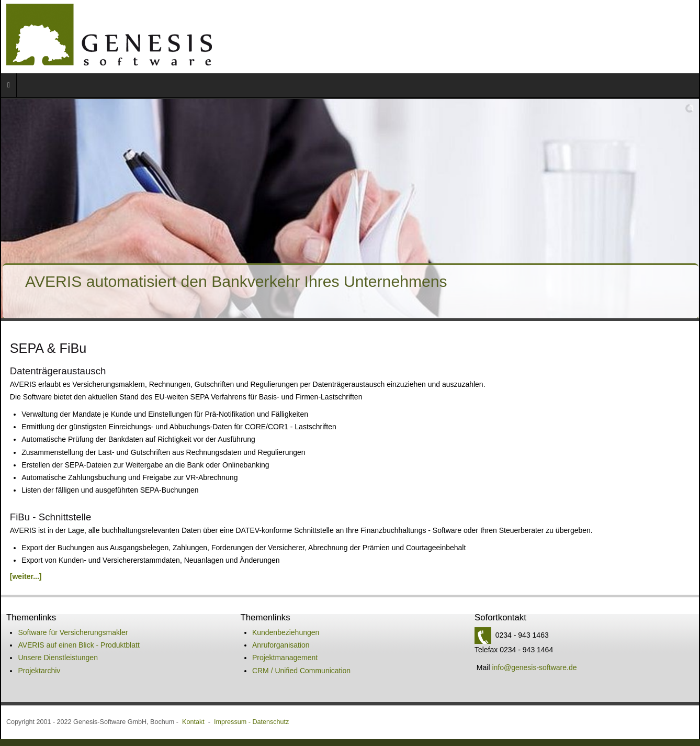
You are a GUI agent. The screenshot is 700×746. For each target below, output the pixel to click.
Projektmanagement (285, 595)
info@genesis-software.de (534, 605)
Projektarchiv (39, 608)
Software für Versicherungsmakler (73, 570)
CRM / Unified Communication (301, 608)
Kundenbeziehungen (286, 570)
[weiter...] (26, 514)
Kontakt (193, 660)
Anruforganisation (281, 583)
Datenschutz (270, 660)
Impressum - (233, 660)
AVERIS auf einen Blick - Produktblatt (78, 583)
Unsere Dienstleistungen (58, 595)
